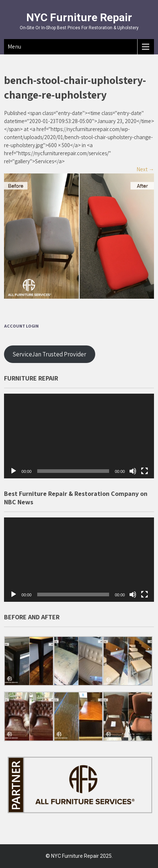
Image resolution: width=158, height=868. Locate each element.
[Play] (14, 471)
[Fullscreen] (144, 471)
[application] (79, 436)
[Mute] (133, 471)
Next (145, 169)
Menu (14, 47)
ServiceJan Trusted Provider (49, 354)
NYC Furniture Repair (79, 17)
